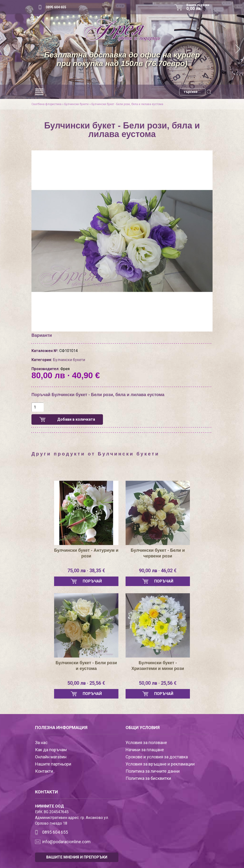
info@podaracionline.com (66, 842)
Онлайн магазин (51, 757)
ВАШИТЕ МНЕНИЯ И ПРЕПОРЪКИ (77, 857)
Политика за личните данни (153, 771)
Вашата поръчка (199, 7)
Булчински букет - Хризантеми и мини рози (158, 666)
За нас (41, 743)
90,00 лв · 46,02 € (158, 571)
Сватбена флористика (46, 104)
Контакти (44, 771)
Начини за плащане (145, 750)
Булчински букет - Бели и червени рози (158, 553)
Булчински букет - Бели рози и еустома (86, 666)
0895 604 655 (56, 7)
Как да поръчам (51, 750)
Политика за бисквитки (148, 778)
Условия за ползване (146, 743)
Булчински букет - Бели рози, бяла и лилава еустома (127, 104)
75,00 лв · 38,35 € (86, 571)
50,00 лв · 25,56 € (86, 683)
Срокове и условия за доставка (157, 757)
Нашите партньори (53, 764)
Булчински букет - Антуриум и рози (86, 553)
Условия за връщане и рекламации (160, 764)
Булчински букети (76, 104)
